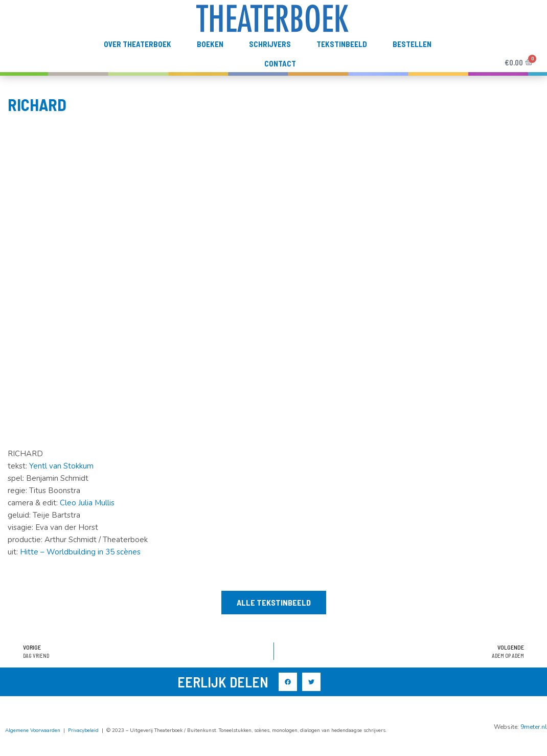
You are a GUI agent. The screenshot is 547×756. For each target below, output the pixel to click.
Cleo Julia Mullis (87, 520)
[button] (274, 620)
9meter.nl (534, 744)
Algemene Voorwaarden (33, 747)
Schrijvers (270, 61)
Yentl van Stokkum (61, 483)
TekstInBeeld (342, 61)
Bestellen (412, 61)
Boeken (210, 61)
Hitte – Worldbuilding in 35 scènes (80, 569)
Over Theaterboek (138, 61)
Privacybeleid (83, 747)
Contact (280, 81)
